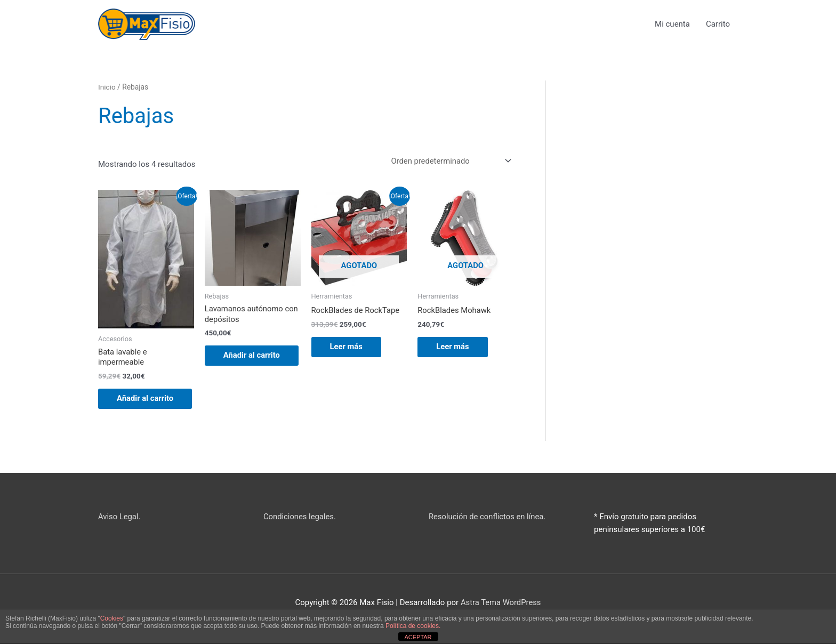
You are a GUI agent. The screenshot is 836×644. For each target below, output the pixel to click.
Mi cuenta (672, 24)
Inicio (107, 87)
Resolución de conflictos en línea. (488, 528)
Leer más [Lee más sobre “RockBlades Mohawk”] (455, 348)
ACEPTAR (418, 637)
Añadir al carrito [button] (135, 405)
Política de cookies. (413, 626)
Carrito (718, 24)
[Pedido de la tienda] (448, 161)
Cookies (112, 618)
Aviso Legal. (120, 528)
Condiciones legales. (300, 528)
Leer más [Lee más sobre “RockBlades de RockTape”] (349, 348)
